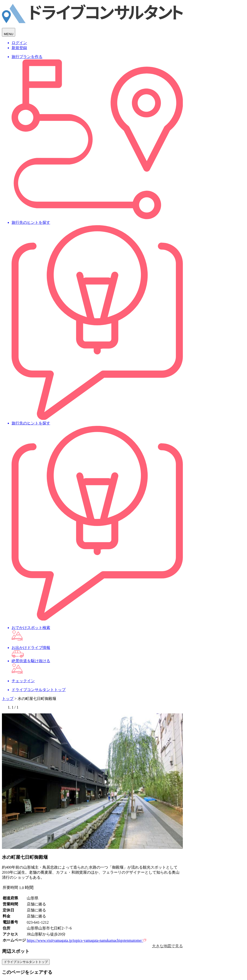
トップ (8, 699)
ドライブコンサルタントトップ (26, 962)
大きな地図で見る (167, 946)
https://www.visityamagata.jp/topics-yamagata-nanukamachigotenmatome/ (86, 940)
